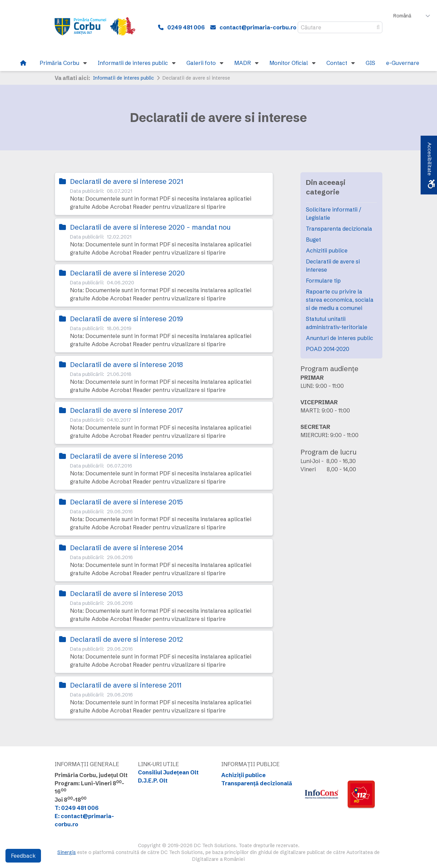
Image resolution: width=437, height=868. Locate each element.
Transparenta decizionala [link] (339, 229)
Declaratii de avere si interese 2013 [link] (126, 593)
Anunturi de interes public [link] (340, 338)
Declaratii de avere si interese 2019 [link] (126, 319)
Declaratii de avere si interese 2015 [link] (126, 502)
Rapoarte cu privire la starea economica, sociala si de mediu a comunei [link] (340, 300)
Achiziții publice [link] (243, 775)
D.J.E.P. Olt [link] (153, 781)
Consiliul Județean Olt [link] (168, 772)
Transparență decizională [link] (257, 783)
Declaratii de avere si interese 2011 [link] (126, 685)
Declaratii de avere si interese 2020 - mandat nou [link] (150, 227)
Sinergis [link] (67, 852)
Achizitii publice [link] (327, 250)
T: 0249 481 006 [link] (77, 808)
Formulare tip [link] (323, 281)
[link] (99, 27)
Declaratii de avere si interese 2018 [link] (126, 364)
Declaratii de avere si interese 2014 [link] (126, 548)
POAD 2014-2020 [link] (328, 349)
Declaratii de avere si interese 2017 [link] (126, 410)
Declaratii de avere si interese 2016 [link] (126, 456)
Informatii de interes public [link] (123, 78)
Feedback (23, 856)
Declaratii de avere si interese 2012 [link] (126, 639)
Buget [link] (313, 240)
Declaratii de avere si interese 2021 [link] (126, 181)
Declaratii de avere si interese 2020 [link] (127, 273)
